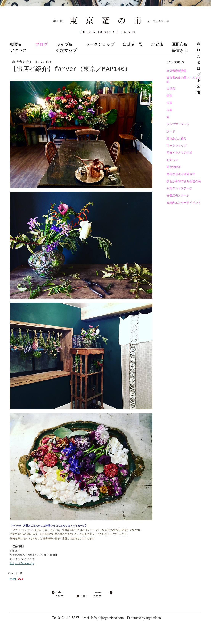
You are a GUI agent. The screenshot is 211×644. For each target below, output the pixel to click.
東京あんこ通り (177, 138)
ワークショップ (100, 44)
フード (171, 131)
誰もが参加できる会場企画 (184, 181)
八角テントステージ (179, 188)
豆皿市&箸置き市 (180, 47)
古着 (169, 110)
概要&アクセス (19, 47)
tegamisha (153, 618)
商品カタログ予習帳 (199, 68)
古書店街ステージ (178, 195)
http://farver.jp (22, 564)
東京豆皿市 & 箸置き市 (181, 174)
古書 (169, 103)
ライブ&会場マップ (67, 47)
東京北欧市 (174, 167)
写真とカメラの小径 (179, 152)
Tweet (12, 579)
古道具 (171, 88)
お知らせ (172, 160)
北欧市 (157, 44)
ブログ (42, 44)
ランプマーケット (178, 124)
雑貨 (169, 96)
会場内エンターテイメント (184, 202)
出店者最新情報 (177, 71)
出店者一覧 (133, 44)
